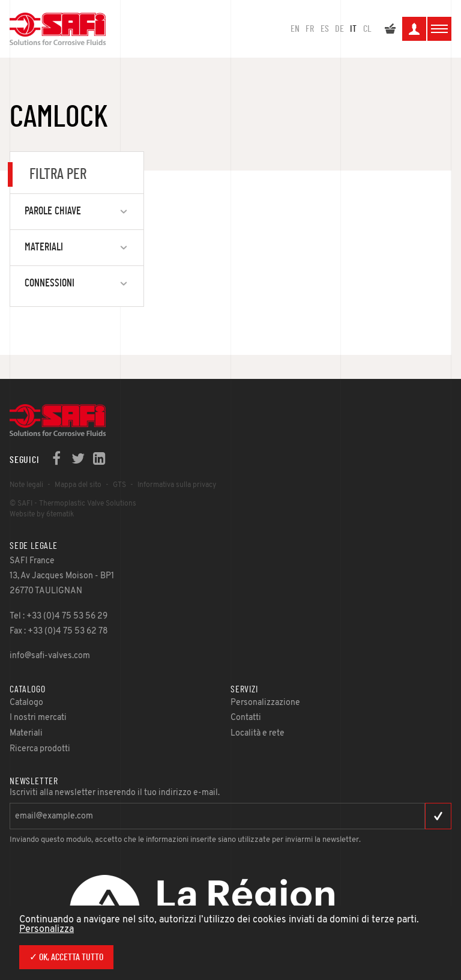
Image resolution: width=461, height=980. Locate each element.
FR (310, 29)
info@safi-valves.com (50, 656)
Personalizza (47, 930)
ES (325, 29)
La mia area (414, 31)
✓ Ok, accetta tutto (66, 957)
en (295, 29)
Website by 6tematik (42, 515)
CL (367, 29)
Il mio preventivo (390, 31)
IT (353, 29)
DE (339, 29)
